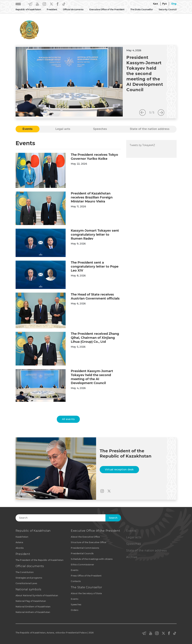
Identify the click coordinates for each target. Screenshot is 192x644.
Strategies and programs (29, 578)
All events (68, 419)
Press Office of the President (86, 576)
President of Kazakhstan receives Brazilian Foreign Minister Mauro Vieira (92, 197)
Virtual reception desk (119, 470)
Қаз (155, 4)
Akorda (20, 548)
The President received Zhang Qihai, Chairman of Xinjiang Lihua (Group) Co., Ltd (95, 338)
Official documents (73, 9)
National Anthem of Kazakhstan (33, 612)
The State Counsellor (142, 9)
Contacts (76, 581)
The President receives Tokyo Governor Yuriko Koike (94, 157)
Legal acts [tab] (63, 129)
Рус (165, 4)
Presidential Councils (82, 553)
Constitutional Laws (26, 583)
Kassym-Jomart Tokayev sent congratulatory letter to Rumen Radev (95, 235)
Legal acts (134, 537)
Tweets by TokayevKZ (142, 145)
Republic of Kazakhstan (28, 9)
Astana (19, 542)
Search (113, 518)
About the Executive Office (85, 537)
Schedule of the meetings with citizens (92, 559)
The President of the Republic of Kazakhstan (39, 560)
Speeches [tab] (100, 129)
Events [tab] (28, 129)
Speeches (76, 604)
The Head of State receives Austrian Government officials (95, 296)
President (52, 9)
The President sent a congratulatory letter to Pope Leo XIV (95, 267)
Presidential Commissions (85, 548)
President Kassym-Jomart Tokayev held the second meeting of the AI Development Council (145, 74)
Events (74, 570)
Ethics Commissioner (82, 565)
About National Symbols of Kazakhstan (37, 595)
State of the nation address (147, 550)
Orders (74, 610)
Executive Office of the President (107, 9)
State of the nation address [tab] (150, 129)
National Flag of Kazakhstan (31, 601)
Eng (174, 4)
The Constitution (25, 572)
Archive (132, 557)
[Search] (65, 518)
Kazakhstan (22, 537)
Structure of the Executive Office (88, 542)
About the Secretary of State (86, 593)
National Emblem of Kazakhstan (33, 607)
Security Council (168, 9)
